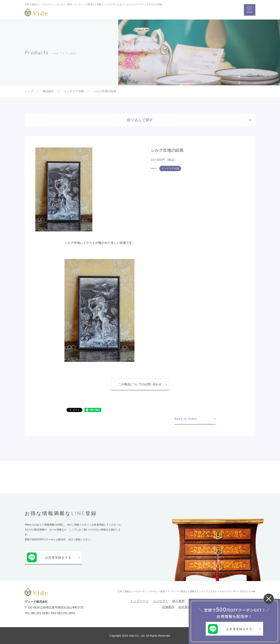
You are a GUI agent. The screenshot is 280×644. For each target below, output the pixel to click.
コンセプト (160, 601)
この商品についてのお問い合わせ (140, 384)
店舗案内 (168, 607)
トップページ (139, 601)
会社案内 (185, 607)
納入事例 (178, 601)
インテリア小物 (170, 168)
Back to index (186, 419)
